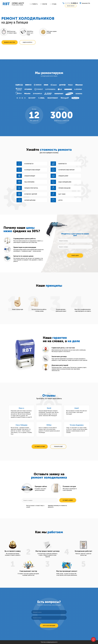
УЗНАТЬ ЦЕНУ (75, 256)
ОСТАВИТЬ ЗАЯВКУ (68, 500)
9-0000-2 (71, 3)
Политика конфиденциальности (49, 642)
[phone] (75, 247)
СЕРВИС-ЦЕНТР (18, 3)
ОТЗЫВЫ (54, 4)
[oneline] (75, 241)
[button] (10, 42)
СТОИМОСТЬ (35, 4)
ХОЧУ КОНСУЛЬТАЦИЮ (49, 626)
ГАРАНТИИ (45, 4)
